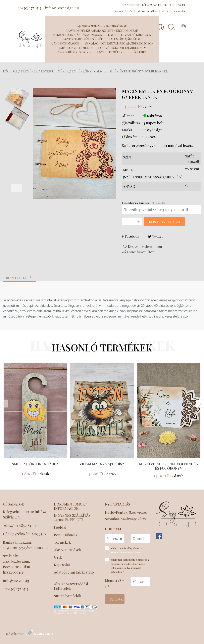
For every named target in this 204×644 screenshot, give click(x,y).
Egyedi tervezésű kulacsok (129, 35)
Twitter (156, 236)
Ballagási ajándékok (125, 39)
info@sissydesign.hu (62, 8)
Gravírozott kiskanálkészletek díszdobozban (102, 31)
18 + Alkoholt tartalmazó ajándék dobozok (119, 43)
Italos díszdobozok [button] (73, 52)
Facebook (131, 236)
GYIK (165, 11)
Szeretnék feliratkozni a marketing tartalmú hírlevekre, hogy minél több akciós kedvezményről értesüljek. (127, 565)
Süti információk (68, 596)
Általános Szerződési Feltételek (71, 587)
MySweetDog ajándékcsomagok (77, 35)
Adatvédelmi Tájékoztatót (126, 552)
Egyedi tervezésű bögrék (83, 39)
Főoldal (181, 5)
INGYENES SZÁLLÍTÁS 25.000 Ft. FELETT (147, 5)
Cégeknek (139, 52)
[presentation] (17, 90)
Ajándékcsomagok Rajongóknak (102, 26)
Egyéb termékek (55, 71)
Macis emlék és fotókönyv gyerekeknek (132, 71)
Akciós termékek (147, 11)
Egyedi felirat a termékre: (144, 203)
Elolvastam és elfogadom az (126, 550)
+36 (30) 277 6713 (28, 8)
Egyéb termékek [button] (110, 52)
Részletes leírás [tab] (20, 278)
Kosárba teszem (164, 222)
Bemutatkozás (124, 11)
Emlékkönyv (82, 71)
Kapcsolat (179, 11)
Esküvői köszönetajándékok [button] (121, 48)
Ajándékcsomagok (65, 43)
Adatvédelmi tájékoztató (74, 572)
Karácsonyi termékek (75, 48)
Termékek (29, 71)
